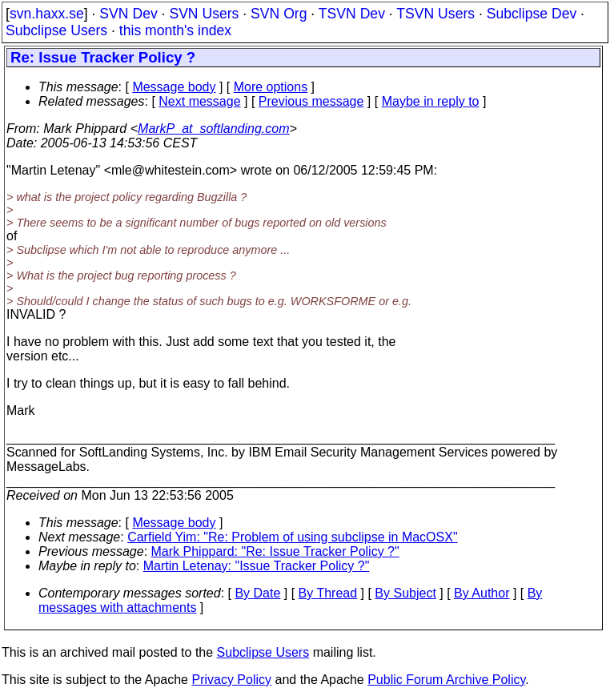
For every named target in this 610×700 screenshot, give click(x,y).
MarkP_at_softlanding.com (213, 129)
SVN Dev (128, 14)
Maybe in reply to (431, 101)
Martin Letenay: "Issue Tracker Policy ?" (257, 566)
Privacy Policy (231, 680)
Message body (174, 87)
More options (271, 87)
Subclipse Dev (532, 14)
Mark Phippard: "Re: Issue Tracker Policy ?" (275, 551)
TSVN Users (435, 14)
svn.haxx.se (47, 14)
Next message (199, 101)
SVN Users (204, 14)
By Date (257, 593)
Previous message (311, 101)
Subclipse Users (56, 30)
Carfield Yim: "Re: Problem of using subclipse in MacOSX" (292, 537)
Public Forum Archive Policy (446, 680)
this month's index (175, 30)
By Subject (405, 593)
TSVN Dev (352, 14)
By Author (482, 593)
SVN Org (279, 14)
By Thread (328, 593)
